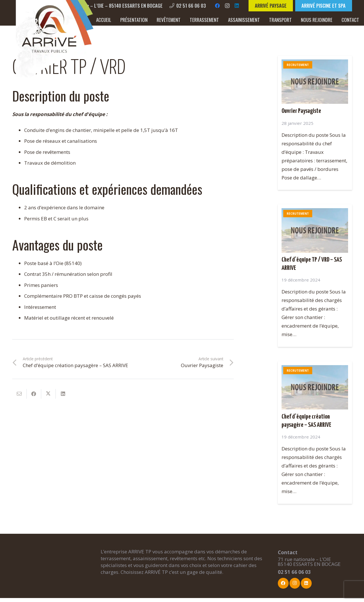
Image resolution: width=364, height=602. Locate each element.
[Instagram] (227, 6)
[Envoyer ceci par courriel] (19, 394)
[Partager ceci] (34, 394)
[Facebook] (218, 6)
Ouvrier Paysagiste (301, 111)
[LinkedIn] (237, 6)
